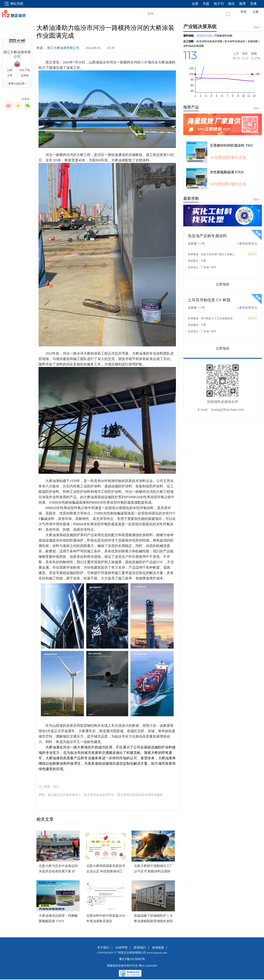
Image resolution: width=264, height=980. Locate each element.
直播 (253, 4)
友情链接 (158, 948)
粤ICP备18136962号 (132, 959)
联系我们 (140, 948)
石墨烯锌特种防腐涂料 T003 (231, 145)
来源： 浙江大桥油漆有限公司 (58, 48)
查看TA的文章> (17, 84)
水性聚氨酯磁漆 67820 (227, 172)
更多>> (258, 108)
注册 (256, 12)
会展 (195, 4)
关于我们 (103, 948)
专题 (206, 4)
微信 (231, 4)
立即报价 (223, 284)
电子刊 (219, 4)
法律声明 (121, 948)
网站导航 (14, 4)
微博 (242, 4)
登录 (243, 12)
